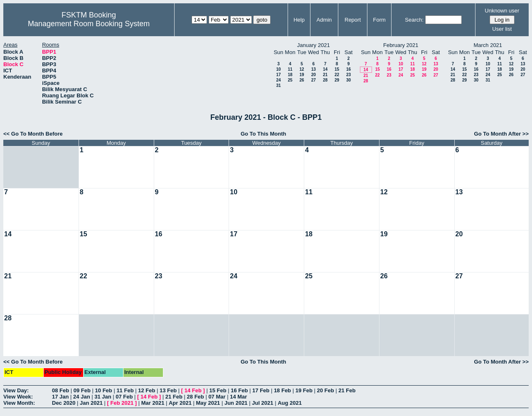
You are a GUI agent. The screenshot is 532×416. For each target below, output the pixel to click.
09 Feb (82, 390)
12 (302, 69)
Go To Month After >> (501, 134)
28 (325, 80)
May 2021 (208, 403)
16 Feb (239, 390)
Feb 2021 (122, 403)
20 (314, 75)
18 (290, 75)
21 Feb (347, 390)
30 (349, 80)
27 (314, 80)
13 (314, 69)
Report (353, 20)
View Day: (16, 390)
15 (337, 69)
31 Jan (103, 397)
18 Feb (282, 390)
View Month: (19, 403)
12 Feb (147, 390)
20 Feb (325, 390)
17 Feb (261, 390)
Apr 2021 (180, 403)
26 (302, 80)
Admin (324, 20)
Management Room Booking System (89, 24)
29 (337, 80)
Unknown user (502, 11)
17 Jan (60, 397)
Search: (414, 20)
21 (325, 75)
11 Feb (125, 390)
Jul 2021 (262, 403)
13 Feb (168, 390)
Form (379, 20)
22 (337, 75)
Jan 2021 (91, 403)
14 (325, 69)
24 (278, 80)
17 (278, 75)
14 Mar (238, 397)
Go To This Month (264, 134)
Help (299, 20)
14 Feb (193, 390)
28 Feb (196, 397)
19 (302, 75)
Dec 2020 (64, 403)
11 (290, 69)
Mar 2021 (153, 403)
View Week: (18, 397)
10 (278, 69)
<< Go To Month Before (33, 134)
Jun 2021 (236, 403)
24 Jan (81, 397)
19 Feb (304, 390)
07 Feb (124, 397)
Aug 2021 (290, 403)
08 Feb (60, 390)
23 (349, 75)
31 (278, 85)
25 (290, 80)
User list (502, 29)
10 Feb (104, 390)
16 (349, 69)
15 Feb (218, 390)
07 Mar (217, 397)
